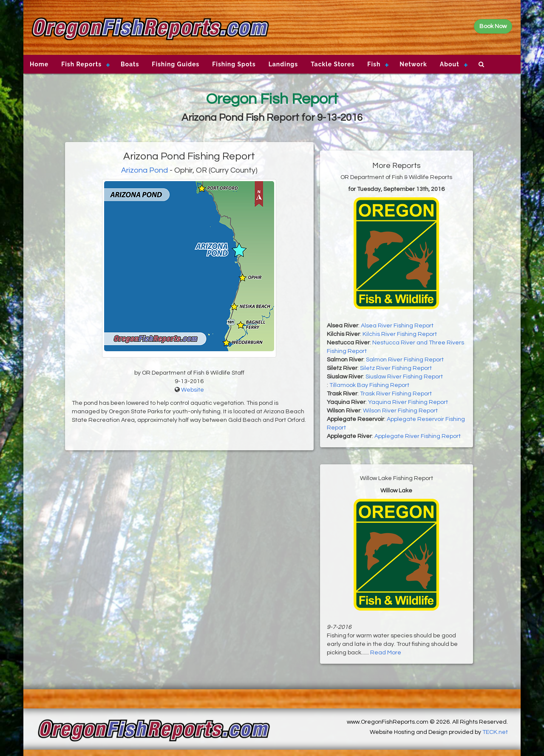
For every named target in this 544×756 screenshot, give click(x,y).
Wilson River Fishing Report (400, 411)
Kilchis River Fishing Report (400, 334)
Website (193, 390)
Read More (386, 653)
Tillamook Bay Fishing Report (369, 385)
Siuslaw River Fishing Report (404, 377)
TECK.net (495, 732)
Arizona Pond (144, 170)
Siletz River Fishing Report (396, 368)
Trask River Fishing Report (396, 394)
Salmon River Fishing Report (405, 360)
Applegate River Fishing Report (418, 436)
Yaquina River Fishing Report (408, 402)
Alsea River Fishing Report (397, 326)
